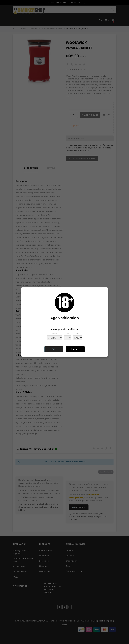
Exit (54, 349)
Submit (75, 349)
